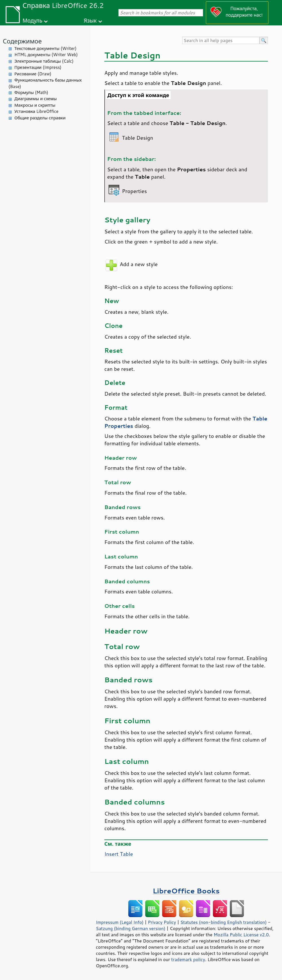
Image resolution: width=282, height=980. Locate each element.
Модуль (32, 20)
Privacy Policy (162, 922)
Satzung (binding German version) (131, 928)
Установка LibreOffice (36, 111)
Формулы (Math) (31, 92)
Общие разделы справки (40, 118)
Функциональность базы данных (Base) (45, 83)
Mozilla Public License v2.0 (241, 935)
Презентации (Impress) (38, 67)
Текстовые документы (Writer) (45, 48)
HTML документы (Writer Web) (46, 55)
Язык (90, 20)
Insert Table (119, 854)
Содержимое (22, 41)
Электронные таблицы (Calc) (44, 61)
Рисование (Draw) (33, 74)
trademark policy (188, 959)
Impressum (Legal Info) (120, 922)
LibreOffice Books (186, 891)
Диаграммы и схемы (36, 99)
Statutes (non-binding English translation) (223, 922)
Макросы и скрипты (35, 105)
